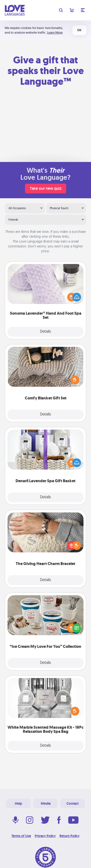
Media (46, 803)
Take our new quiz (46, 188)
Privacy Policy (45, 836)
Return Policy (70, 836)
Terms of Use (21, 836)
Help (18, 803)
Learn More (55, 33)
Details (45, 332)
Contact (73, 803)
